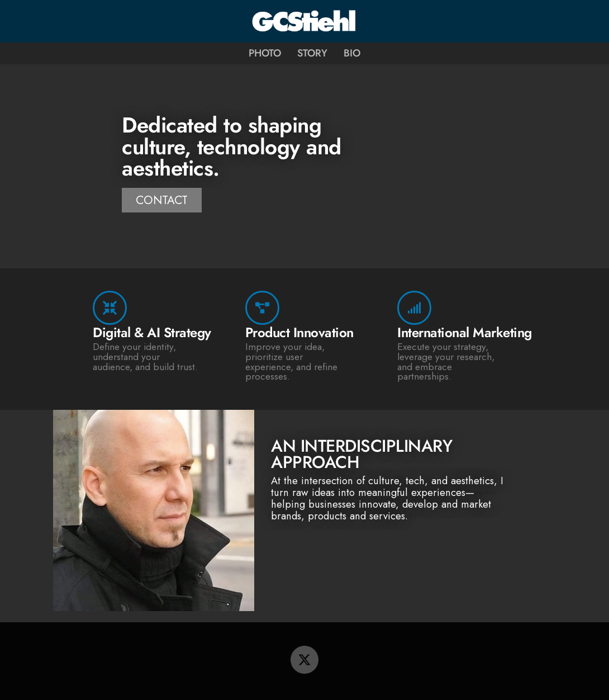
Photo (265, 53)
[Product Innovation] (262, 308)
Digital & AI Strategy (152, 332)
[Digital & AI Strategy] (110, 308)
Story (312, 53)
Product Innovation (299, 332)
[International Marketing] (414, 308)
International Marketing (465, 332)
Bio (352, 53)
